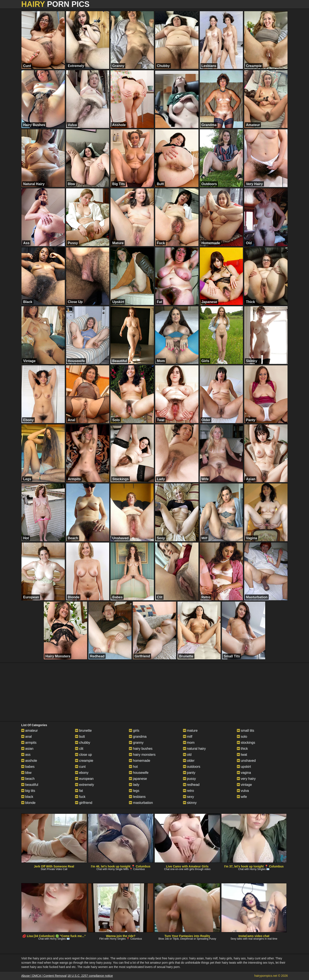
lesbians (137, 797)
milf (188, 737)
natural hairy (195, 749)
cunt (80, 767)
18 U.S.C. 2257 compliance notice (90, 976)
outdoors (192, 767)
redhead (191, 785)
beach (28, 779)
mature (190, 731)
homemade (140, 761)
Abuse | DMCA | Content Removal (44, 976)
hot (133, 767)
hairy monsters (142, 755)
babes (28, 767)
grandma (138, 737)
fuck (80, 797)
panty (189, 773)
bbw (26, 773)
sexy (189, 797)
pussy (189, 779)
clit (79, 749)
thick (242, 749)
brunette (83, 731)
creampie (84, 761)
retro (189, 791)
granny (136, 743)
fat (79, 791)
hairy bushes (141, 749)
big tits (28, 791)
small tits (246, 731)
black (27, 797)
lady (134, 785)
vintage (244, 785)
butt (80, 737)
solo (242, 737)
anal (27, 737)
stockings (246, 743)
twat (242, 755)
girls (134, 731)
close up (83, 755)
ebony (82, 773)
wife (242, 797)
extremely (85, 785)
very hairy (246, 779)
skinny (190, 803)
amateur (30, 731)
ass (26, 755)
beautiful (30, 785)
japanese (138, 779)
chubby (83, 743)
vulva (243, 791)
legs (134, 791)
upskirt (244, 767)
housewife (139, 773)
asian (27, 749)
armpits (29, 743)
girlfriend (84, 803)
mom (189, 743)
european (84, 779)
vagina (244, 773)
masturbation (141, 803)
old (187, 755)
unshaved (246, 761)
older (189, 761)
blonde (28, 803)
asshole (29, 761)
